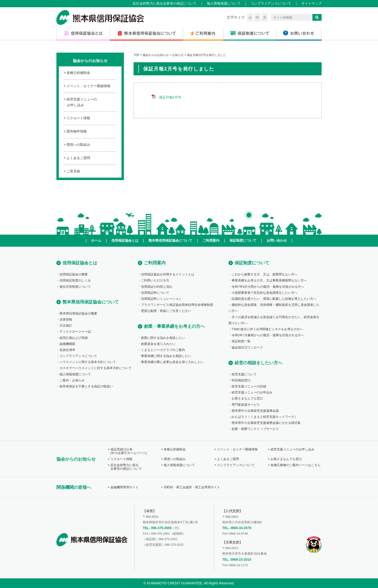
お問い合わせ (277, 240)
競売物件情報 (77, 131)
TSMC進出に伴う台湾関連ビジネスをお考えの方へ (267, 329)
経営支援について (244, 374)
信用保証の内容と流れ (157, 287)
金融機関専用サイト (125, 487)
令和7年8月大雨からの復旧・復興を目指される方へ (268, 287)
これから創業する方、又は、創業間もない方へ (265, 274)
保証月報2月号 (170, 97)
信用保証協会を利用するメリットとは (168, 274)
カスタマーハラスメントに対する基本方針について (96, 368)
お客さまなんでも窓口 (247, 399)
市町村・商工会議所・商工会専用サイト (192, 487)
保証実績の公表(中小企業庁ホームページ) (129, 451)
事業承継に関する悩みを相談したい (166, 356)
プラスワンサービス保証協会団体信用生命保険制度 (177, 305)
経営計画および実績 (74, 338)
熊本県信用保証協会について (170, 240)
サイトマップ (311, 3)
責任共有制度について (75, 287)
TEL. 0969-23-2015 (237, 560)
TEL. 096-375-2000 (157, 528)
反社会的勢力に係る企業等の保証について (165, 3)
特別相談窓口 (241, 380)
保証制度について (243, 240)
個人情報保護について (224, 3)
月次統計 (66, 326)
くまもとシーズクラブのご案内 (163, 350)
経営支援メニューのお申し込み (82, 102)
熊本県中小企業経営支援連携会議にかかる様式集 (266, 423)
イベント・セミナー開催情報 (88, 86)
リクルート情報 (78, 118)
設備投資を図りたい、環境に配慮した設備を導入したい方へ (274, 299)
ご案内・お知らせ (72, 380)
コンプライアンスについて (271, 3)
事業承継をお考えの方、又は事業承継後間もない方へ (269, 280)
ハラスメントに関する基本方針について (88, 362)
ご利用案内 (211, 240)
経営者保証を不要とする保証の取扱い (86, 386)
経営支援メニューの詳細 (249, 386)
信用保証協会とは (125, 240)
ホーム (96, 240)
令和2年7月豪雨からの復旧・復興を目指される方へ (268, 335)
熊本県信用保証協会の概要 (78, 314)
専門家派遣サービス (246, 405)
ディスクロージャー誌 (75, 332)
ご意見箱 (73, 171)
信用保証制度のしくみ (75, 280)
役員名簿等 (67, 350)
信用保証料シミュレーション (161, 299)
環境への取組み (78, 145)
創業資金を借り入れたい (158, 344)
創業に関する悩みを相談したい (163, 338)
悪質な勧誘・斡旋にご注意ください (166, 311)
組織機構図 (67, 344)
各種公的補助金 (78, 73)
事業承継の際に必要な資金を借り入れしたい (172, 362)
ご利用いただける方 (155, 280)
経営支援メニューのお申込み (252, 392)
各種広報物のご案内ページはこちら (296, 465)
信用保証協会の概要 (74, 274)
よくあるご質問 (78, 158)
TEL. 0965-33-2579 (237, 528)
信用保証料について (155, 293)
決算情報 (66, 320)
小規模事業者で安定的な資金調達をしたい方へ (265, 293)
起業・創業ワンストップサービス (255, 429)
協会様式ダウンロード (247, 348)
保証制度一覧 (241, 341)
